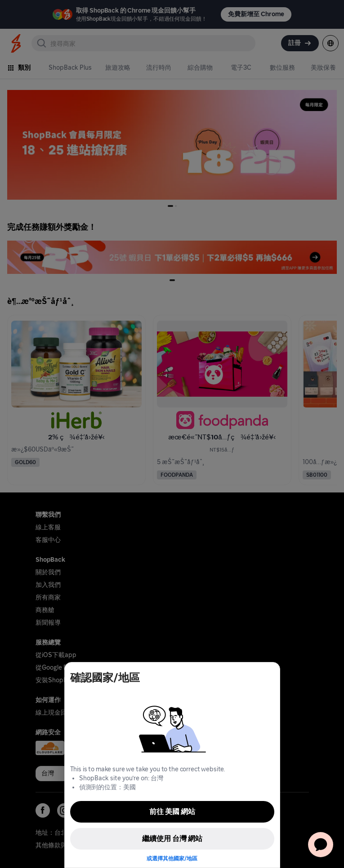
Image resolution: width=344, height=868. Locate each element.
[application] (321, 845)
